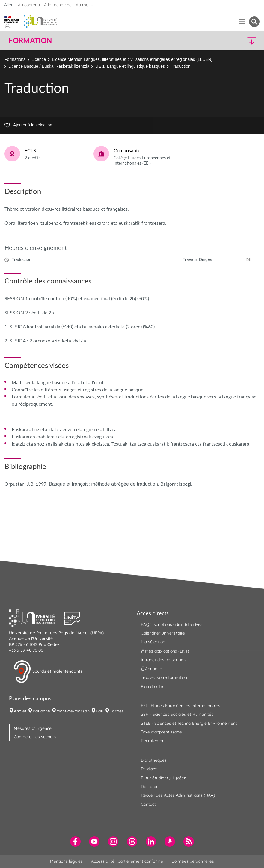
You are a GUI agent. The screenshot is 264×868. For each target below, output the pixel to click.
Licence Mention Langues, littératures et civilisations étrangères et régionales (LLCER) (132, 59)
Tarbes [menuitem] (117, 711)
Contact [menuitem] (148, 804)
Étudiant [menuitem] (149, 769)
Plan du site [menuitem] (152, 686)
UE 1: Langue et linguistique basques (130, 66)
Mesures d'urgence (33, 728)
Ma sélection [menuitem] (153, 642)
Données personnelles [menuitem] (193, 861)
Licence (39, 59)
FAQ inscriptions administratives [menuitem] (172, 624)
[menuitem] (75, 841)
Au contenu (29, 5)
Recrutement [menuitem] (153, 741)
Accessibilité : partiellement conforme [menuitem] (127, 861)
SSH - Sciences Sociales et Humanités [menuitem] (177, 714)
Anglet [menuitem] (20, 711)
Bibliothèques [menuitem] (154, 760)
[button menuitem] (254, 22)
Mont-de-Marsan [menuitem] (73, 711)
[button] (229, 41)
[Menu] (242, 22)
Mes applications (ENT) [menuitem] (165, 651)
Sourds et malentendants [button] (48, 672)
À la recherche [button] (58, 5)
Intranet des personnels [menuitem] (164, 660)
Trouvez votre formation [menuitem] (164, 677)
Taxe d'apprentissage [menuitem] (161, 732)
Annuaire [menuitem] (151, 669)
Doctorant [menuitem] (150, 787)
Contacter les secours (35, 737)
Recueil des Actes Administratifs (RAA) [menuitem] (178, 795)
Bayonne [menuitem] (41, 711)
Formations (15, 59)
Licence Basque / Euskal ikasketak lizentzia (49, 66)
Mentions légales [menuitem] (66, 861)
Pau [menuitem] (100, 711)
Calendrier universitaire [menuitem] (163, 633)
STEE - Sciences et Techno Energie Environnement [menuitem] (189, 723)
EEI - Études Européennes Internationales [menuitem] (181, 706)
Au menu (85, 5)
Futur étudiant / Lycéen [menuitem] (164, 778)
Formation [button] (30, 40)
